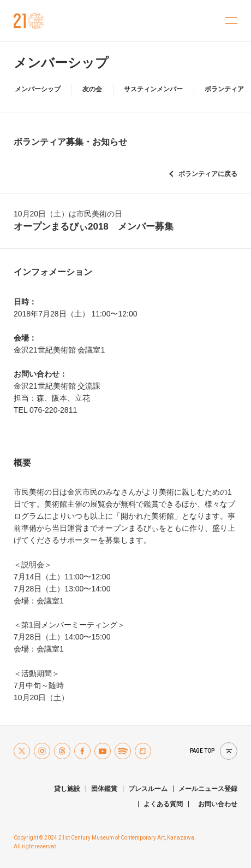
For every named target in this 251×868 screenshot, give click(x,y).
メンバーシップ (61, 63)
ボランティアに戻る (208, 174)
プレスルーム (148, 789)
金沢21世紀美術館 (29, 21)
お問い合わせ (218, 804)
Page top (202, 751)
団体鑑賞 (104, 789)
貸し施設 (67, 789)
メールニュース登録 (208, 789)
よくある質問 (163, 804)
